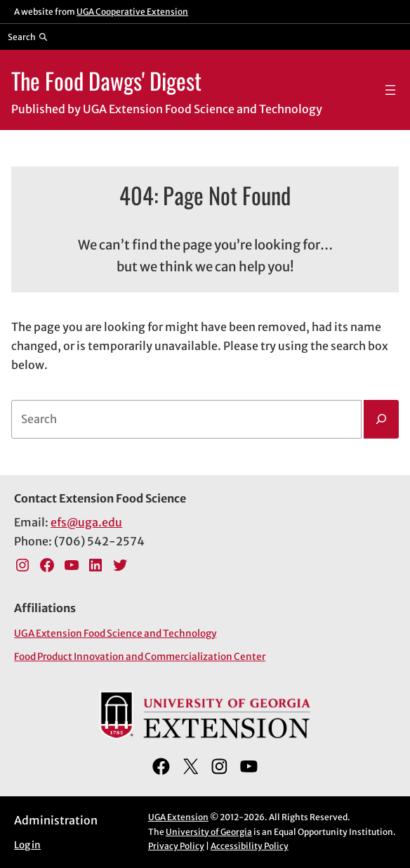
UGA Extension (178, 817)
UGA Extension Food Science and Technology (115, 634)
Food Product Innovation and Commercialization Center (140, 657)
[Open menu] (390, 90)
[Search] (381, 419)
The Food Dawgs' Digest (106, 80)
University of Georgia (209, 832)
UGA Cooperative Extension (132, 12)
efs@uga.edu (86, 522)
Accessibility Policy (250, 846)
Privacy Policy (176, 846)
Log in (27, 845)
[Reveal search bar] (28, 37)
